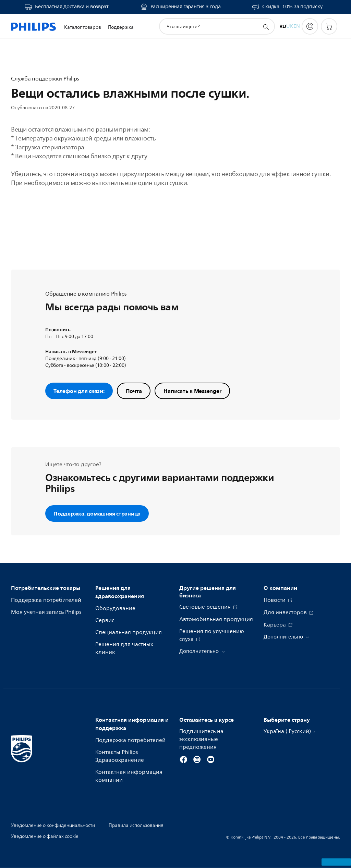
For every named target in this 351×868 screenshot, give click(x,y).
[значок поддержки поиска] (266, 27)
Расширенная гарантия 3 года (186, 7)
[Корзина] (329, 26)
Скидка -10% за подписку (292, 7)
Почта (134, 391)
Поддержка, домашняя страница (97, 513)
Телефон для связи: (79, 391)
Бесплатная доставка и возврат (72, 7)
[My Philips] (310, 26)
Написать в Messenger (192, 391)
